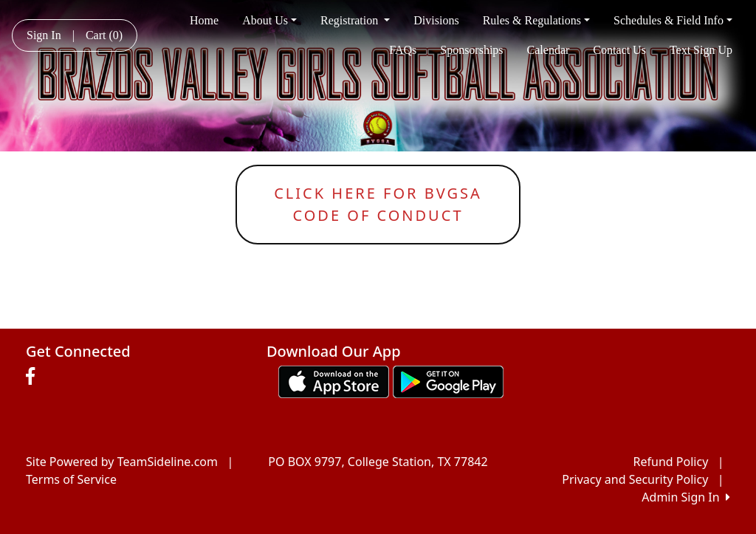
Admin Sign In (686, 497)
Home (204, 20)
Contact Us (619, 50)
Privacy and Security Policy (635, 479)
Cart (104, 35)
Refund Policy (671, 462)
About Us (269, 20)
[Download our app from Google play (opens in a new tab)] (448, 381)
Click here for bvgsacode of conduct (378, 204)
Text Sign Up (701, 50)
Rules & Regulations (536, 20)
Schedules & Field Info (673, 20)
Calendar (549, 50)
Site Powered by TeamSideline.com (122, 462)
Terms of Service (71, 479)
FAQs (403, 50)
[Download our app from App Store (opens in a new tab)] (334, 381)
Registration (355, 20)
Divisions (436, 20)
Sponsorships (471, 50)
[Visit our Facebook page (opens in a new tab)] (34, 377)
